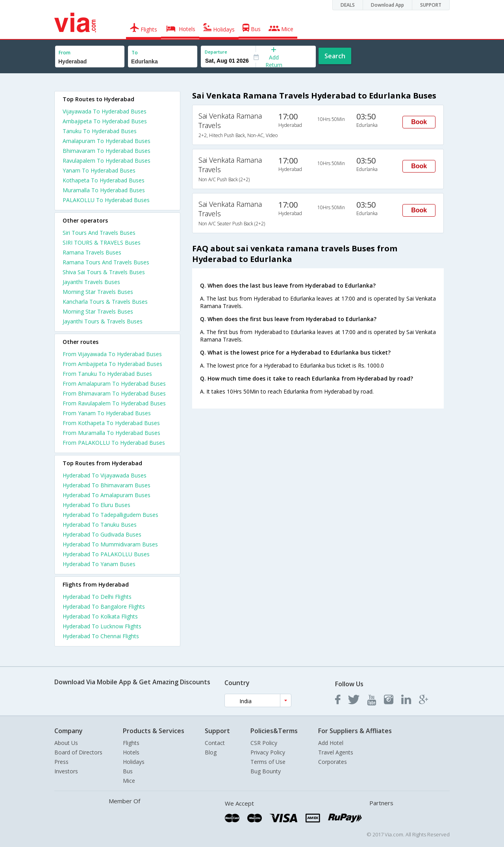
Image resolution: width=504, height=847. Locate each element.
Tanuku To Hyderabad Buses (100, 131)
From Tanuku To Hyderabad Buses (107, 374)
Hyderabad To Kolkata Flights (100, 616)
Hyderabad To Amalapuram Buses (107, 495)
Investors (66, 771)
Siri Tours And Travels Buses (99, 233)
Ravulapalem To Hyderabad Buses (107, 161)
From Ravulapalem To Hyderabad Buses (114, 403)
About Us (66, 743)
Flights (131, 743)
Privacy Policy (268, 752)
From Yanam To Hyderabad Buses (107, 413)
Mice (129, 781)
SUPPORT (431, 5)
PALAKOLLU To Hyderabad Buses (106, 200)
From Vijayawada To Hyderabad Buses (112, 354)
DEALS (348, 5)
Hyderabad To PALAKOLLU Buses (106, 554)
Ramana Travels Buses (92, 252)
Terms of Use (268, 762)
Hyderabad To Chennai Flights (101, 636)
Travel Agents (336, 752)
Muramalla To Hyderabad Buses (104, 190)
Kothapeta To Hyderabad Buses (104, 180)
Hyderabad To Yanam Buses (99, 564)
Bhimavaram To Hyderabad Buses (107, 151)
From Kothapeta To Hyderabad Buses (111, 423)
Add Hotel (331, 743)
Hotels (131, 752)
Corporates (333, 762)
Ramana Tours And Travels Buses (106, 262)
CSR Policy (264, 743)
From (65, 53)
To (135, 53)
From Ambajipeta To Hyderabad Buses (112, 364)
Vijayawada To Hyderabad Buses (105, 111)
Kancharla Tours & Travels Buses (105, 302)
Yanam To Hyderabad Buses (99, 170)
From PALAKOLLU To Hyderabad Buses (114, 443)
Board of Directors (78, 752)
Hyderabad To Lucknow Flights (102, 626)
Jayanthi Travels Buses (91, 282)
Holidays (134, 762)
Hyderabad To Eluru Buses (96, 505)
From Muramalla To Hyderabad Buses (111, 433)
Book (419, 122)
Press (61, 762)
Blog (211, 752)
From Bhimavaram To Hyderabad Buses (114, 393)
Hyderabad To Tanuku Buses (100, 525)
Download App (387, 5)
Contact (215, 743)
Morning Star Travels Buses (98, 292)
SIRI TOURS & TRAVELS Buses (102, 242)
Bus (128, 771)
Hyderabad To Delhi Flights (97, 597)
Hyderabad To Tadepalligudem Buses (110, 515)
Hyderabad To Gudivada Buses (102, 534)
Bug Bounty (266, 771)
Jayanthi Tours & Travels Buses (103, 321)
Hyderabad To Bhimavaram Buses (107, 485)
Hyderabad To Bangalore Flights (104, 606)
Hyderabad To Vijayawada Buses (105, 475)
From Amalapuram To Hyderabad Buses (114, 384)
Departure (216, 52)
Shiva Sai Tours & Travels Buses (104, 272)
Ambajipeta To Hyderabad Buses (105, 121)
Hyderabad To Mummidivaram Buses (110, 544)
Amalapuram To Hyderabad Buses (107, 141)
